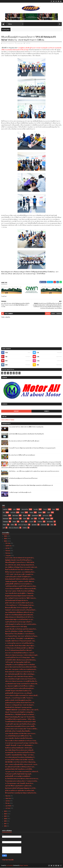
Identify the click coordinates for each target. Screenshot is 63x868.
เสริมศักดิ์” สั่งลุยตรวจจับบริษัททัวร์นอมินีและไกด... (19, 691)
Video (52, 525)
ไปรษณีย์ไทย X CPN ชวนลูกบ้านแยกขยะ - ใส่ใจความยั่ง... (20, 719)
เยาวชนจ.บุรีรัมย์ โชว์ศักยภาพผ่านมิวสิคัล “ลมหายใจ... (20, 760)
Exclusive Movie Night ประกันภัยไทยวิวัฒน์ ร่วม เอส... (19, 620)
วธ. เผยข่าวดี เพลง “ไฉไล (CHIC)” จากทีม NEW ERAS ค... (20, 639)
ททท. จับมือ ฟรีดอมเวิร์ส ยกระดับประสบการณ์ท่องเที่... (20, 750)
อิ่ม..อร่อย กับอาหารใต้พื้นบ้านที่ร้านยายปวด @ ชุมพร (22, 455)
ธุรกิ (4, 528)
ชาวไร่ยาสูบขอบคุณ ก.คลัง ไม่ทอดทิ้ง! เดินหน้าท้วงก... (20, 784)
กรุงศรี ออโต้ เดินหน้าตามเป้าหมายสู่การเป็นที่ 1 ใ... (19, 622)
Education (47, 519)
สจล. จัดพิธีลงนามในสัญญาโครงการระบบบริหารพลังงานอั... (21, 567)
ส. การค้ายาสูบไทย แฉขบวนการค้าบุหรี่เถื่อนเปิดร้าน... (20, 643)
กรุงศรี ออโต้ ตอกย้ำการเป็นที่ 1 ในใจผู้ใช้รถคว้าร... (19, 577)
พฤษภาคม (8, 799)
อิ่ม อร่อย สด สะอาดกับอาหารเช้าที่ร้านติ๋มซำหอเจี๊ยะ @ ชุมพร (24, 441)
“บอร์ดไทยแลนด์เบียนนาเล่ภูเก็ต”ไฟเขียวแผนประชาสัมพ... (21, 586)
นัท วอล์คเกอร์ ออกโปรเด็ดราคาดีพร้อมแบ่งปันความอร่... (20, 767)
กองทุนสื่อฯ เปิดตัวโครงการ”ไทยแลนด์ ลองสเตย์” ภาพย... (20, 641)
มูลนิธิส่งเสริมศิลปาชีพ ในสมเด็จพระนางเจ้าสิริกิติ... (19, 769)
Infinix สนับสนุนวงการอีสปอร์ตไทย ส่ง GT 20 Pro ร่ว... (20, 617)
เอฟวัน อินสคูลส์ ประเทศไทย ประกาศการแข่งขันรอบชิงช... (21, 624)
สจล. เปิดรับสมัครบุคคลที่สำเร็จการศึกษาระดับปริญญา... (20, 674)
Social (25, 519)
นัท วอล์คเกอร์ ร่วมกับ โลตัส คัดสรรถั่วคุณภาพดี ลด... (19, 677)
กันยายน (8, 551)
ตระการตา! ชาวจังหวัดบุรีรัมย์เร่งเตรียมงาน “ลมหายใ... (20, 653)
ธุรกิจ (14, 510)
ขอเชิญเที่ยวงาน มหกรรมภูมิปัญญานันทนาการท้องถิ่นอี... (20, 665)
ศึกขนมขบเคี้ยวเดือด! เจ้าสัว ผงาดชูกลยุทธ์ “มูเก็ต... (19, 608)
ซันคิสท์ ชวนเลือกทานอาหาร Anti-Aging (16, 627)
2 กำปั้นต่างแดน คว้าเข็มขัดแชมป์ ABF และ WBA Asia (19, 648)
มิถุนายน (8, 796)
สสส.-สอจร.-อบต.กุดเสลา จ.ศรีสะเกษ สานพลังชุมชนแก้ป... (21, 670)
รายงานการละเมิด (8, 860)
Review (23, 522)
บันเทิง (22, 513)
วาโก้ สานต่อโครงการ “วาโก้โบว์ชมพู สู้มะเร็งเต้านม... (20, 605)
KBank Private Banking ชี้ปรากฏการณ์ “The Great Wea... (20, 717)
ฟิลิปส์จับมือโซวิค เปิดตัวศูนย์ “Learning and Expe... (19, 708)
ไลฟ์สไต (25, 528)
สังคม (54, 510)
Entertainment (35, 516)
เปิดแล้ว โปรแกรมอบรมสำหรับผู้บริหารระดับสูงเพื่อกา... (20, 712)
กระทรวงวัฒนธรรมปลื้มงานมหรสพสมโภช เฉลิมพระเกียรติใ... (22, 696)
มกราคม (8, 808)
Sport (32, 519)
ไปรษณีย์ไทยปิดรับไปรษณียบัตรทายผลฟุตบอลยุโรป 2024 (20, 722)
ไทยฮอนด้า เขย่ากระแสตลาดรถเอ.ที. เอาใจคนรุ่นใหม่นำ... (21, 610)
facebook (59, 314)
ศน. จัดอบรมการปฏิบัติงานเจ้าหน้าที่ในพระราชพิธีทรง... (20, 686)
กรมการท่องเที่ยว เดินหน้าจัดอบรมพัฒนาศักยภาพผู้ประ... (20, 646)
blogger (48, 314)
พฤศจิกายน (9, 546)
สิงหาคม (8, 553)
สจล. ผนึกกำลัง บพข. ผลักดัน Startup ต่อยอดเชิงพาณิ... (20, 565)
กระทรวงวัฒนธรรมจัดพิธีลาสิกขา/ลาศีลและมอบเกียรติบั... (21, 589)
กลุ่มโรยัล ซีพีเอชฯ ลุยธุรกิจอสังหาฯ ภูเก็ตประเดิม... (19, 786)
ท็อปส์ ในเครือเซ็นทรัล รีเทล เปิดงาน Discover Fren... (19, 570)
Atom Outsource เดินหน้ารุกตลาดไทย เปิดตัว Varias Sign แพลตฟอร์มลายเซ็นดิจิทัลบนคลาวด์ (31, 485)
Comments (47, 411)
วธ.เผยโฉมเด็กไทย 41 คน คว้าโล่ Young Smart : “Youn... (20, 658)
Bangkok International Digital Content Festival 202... (20, 596)
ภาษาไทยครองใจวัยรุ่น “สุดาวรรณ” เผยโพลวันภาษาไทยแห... (22, 636)
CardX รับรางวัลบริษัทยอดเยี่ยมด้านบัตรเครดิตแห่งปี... (19, 615)
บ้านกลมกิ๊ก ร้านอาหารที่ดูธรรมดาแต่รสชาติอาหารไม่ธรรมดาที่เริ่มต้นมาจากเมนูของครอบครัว (32, 448)
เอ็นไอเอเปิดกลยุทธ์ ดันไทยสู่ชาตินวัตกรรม (16, 601)
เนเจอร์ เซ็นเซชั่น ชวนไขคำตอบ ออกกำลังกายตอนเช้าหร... (21, 629)
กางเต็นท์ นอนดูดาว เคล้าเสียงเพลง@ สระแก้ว (20, 493)
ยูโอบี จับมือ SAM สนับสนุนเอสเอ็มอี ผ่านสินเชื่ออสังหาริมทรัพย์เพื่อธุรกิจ (26, 434)
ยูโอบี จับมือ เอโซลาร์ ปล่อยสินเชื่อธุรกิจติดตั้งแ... (18, 731)
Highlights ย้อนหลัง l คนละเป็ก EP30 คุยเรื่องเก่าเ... (19, 560)
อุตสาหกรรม (46, 516)
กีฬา (4, 513)
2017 (5, 824)
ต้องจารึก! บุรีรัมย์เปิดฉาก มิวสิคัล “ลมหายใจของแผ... (19, 632)
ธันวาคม (8, 543)
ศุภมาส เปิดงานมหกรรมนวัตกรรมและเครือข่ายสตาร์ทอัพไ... (21, 667)
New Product (15, 516)
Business (25, 516)
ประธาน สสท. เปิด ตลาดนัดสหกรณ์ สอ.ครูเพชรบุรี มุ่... (20, 558)
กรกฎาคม (8, 556)
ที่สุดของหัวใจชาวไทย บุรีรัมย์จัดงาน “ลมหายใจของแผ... (20, 634)
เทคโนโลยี (13, 513)
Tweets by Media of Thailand (8, 420)
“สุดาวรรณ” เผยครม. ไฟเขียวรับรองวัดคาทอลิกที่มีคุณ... (20, 591)
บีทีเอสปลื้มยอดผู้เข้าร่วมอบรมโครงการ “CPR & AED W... (20, 563)
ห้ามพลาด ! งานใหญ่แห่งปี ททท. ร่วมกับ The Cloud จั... (20, 705)
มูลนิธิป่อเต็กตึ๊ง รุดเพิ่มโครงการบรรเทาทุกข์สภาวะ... (19, 584)
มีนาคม (8, 803)
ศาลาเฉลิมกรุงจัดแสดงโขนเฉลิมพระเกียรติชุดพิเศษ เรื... (20, 757)
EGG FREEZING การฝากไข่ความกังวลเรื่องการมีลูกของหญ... (21, 762)
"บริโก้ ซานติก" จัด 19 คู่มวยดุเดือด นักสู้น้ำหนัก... (18, 662)
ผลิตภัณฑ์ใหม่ (25, 510)
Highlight (16, 411)
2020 (6, 819)
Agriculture (34, 525)
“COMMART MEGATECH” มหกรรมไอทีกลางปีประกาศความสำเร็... (22, 710)
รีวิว (39, 519)
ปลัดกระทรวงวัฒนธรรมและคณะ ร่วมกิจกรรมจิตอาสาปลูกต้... (22, 655)
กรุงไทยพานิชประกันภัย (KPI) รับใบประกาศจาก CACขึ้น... (20, 727)
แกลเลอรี (31, 522)
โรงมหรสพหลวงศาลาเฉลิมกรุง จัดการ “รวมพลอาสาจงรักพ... (21, 781)
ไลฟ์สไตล (40, 522)
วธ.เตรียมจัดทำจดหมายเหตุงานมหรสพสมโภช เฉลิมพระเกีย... (22, 684)
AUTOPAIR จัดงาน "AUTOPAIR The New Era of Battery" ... (20, 715)
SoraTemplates (9, 866)
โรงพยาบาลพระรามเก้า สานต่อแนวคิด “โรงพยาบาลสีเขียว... (22, 729)
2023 (6, 811)
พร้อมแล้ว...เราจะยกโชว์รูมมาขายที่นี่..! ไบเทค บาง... (19, 698)
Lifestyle (40, 513)
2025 (6, 539)
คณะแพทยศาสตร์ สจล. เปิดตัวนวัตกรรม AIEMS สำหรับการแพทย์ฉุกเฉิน (26, 427)
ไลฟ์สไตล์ (28, 44)
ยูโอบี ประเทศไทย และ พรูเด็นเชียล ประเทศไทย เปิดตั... (20, 791)
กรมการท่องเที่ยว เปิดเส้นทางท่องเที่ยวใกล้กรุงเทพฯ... (19, 738)
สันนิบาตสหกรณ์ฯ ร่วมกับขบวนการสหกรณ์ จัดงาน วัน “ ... (21, 672)
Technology (5, 522)
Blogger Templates (24, 866)
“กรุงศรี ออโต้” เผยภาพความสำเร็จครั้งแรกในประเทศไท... (21, 724)
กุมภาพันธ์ (8, 806)
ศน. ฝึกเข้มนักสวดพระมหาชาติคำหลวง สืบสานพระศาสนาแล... (22, 779)
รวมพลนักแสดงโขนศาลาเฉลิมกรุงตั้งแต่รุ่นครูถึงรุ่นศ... (20, 689)
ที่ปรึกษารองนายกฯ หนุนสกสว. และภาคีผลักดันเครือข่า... (20, 572)
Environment (44, 525)
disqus (53, 314)
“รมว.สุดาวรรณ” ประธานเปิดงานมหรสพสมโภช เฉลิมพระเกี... (22, 772)
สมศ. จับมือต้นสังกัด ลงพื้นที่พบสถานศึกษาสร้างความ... (20, 613)
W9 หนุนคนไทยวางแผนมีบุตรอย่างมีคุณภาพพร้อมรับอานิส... (21, 793)
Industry (14, 522)
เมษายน (8, 801)
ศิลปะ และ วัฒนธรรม (14, 528)
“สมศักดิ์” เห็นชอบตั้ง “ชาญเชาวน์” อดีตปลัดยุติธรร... (19, 746)
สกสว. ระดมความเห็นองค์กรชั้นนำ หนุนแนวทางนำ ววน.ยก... (22, 765)
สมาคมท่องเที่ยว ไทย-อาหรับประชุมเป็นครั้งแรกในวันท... (20, 753)
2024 (6, 541)
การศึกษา (5, 516)
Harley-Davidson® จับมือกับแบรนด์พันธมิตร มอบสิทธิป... (20, 579)
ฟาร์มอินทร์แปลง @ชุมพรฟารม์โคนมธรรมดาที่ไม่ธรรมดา (23, 478)
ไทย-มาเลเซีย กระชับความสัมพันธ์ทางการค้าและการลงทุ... (21, 741)
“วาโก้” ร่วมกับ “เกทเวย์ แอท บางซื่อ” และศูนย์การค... (20, 575)
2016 (5, 826)
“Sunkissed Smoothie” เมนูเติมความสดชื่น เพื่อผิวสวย (20, 582)
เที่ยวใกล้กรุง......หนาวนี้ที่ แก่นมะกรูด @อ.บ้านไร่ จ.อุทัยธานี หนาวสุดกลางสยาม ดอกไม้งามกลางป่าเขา (34, 471)
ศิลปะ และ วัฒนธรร (23, 525)
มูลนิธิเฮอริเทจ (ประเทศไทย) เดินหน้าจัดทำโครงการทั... (20, 703)
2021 (5, 816)
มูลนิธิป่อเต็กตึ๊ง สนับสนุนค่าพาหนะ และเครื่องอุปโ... (19, 693)
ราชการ (45, 510)
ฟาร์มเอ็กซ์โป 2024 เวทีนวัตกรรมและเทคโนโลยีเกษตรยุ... (21, 660)
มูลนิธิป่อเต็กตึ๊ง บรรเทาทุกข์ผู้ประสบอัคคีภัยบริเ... (18, 776)
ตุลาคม (8, 548)
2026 (6, 536)
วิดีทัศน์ (5, 525)
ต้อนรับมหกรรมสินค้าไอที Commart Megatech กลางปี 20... (21, 788)
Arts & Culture (50, 522)
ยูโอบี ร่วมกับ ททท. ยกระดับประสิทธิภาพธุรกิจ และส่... (20, 603)
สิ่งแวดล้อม (16, 519)
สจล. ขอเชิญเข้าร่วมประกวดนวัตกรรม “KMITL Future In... (21, 598)
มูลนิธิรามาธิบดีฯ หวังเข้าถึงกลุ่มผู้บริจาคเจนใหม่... (19, 700)
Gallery (12, 525)
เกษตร (49, 513)
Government (5, 519)
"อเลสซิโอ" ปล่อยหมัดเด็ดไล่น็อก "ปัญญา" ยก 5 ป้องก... (20, 755)
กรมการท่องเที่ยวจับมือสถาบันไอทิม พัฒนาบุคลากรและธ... (21, 734)
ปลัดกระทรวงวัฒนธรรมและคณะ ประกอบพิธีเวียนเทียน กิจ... (21, 681)
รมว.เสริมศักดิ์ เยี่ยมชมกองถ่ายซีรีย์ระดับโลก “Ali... (19, 736)
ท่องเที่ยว (36, 510)
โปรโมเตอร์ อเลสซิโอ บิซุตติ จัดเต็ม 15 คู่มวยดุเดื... (19, 774)
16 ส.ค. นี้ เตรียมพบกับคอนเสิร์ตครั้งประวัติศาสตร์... (19, 651)
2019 (5, 821)
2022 (6, 814)
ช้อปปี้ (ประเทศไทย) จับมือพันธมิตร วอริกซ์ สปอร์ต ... (19, 748)
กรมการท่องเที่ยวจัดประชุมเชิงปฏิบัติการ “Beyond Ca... (20, 594)
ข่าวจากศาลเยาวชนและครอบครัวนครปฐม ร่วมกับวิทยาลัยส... (22, 743)
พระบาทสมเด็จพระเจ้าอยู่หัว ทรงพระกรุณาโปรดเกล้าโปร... (21, 679)
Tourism (31, 513)
